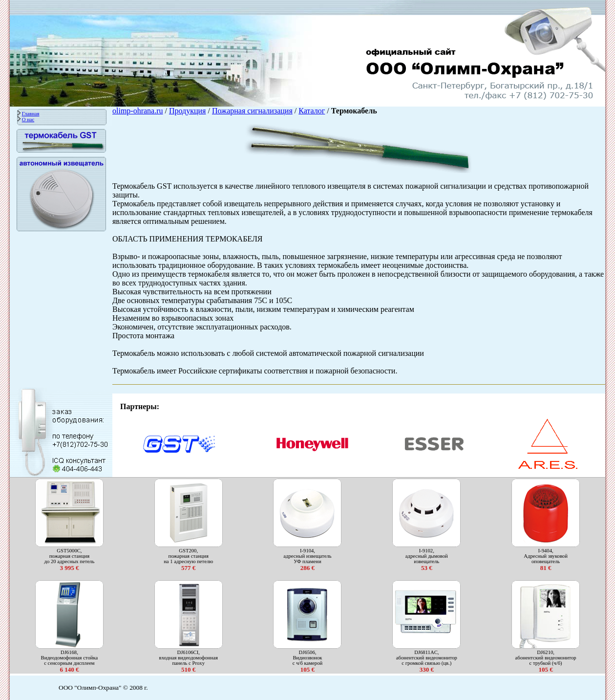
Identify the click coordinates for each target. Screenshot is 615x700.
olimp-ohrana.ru (138, 111)
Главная (31, 114)
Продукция (188, 111)
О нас (28, 120)
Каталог (312, 111)
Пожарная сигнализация (252, 111)
